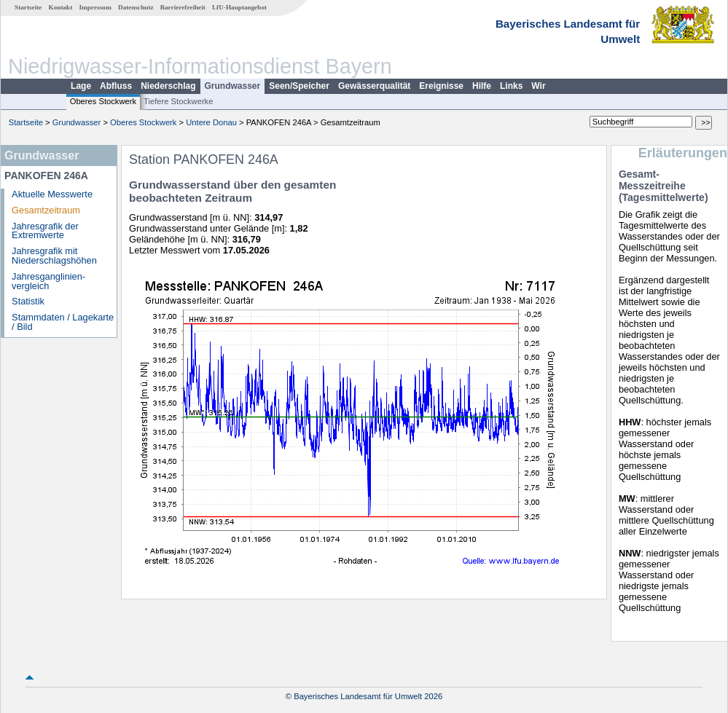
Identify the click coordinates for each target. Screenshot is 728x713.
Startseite (28, 7)
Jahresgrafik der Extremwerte (45, 231)
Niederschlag (168, 86)
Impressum (95, 7)
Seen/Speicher (299, 86)
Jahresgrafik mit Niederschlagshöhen (54, 256)
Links (511, 86)
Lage (81, 86)
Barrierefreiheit (183, 7)
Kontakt (61, 7)
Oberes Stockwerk (103, 101)
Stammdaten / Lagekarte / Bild (63, 322)
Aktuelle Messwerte (52, 194)
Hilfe (482, 86)
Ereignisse (441, 86)
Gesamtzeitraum (46, 210)
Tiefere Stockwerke (178, 101)
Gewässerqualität (374, 86)
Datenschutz (136, 7)
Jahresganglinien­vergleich (48, 281)
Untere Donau (211, 122)
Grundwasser (233, 86)
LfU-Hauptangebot (239, 7)
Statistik (28, 301)
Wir (538, 86)
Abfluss (116, 86)
